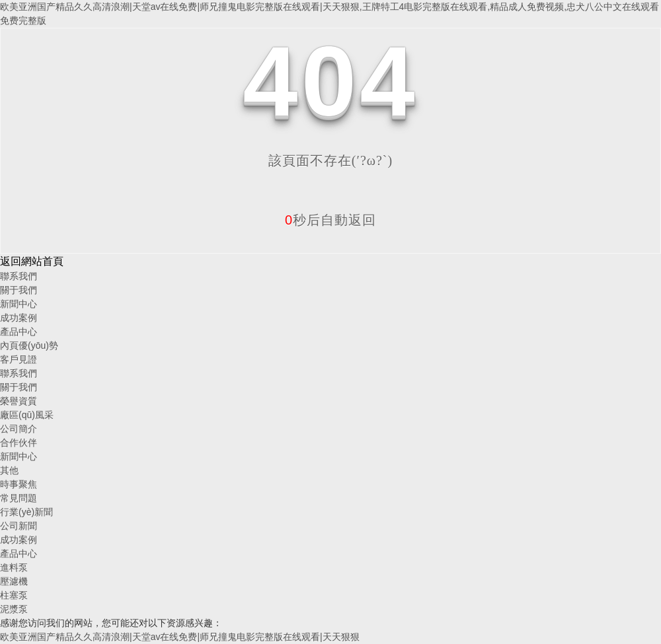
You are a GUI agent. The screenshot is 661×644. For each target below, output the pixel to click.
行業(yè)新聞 (26, 512)
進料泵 (14, 567)
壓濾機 (14, 581)
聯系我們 (19, 276)
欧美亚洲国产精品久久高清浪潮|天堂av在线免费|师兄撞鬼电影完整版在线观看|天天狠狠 (180, 637)
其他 (9, 470)
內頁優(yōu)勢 (29, 345)
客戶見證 (19, 359)
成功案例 (19, 318)
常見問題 (19, 498)
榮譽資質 (19, 401)
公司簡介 (19, 429)
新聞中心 (19, 304)
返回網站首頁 (32, 261)
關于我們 (19, 290)
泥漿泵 (14, 609)
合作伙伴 (19, 443)
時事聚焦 (19, 484)
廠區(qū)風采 (27, 415)
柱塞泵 (14, 595)
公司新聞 (19, 526)
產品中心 (19, 332)
